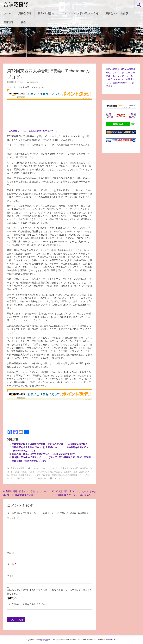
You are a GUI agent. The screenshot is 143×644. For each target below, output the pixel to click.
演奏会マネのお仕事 (117, 13)
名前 (11, 553)
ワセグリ (55, 468)
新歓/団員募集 (46, 13)
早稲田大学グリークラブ (29, 475)
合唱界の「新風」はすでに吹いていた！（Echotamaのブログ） (44, 454)
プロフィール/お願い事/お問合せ (80, 13)
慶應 (75, 472)
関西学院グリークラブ (27, 478)
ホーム (7, 13)
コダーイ (35, 468)
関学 (13, 478)
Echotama (34, 82)
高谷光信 (42, 478)
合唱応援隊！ (19, 4)
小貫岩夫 (58, 472)
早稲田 (14, 475)
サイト (10, 576)
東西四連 (46, 475)
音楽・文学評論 (17, 468)
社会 (23, 22)
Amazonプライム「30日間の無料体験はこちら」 (34, 131)
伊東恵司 (74, 468)
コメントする (58, 478)
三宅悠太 (65, 468)
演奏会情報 (25, 13)
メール (12, 564)
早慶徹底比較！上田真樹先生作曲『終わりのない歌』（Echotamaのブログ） (51, 444)
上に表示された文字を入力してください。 (28, 604)
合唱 (17, 472)
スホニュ (45, 468)
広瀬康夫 (68, 472)
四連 (50, 472)
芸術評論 (9, 22)
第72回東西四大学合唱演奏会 (65, 475)
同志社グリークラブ (37, 472)
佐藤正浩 (84, 468)
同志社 (24, 472)
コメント (13, 518)
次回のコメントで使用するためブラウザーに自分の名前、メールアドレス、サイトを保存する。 (49, 592)
